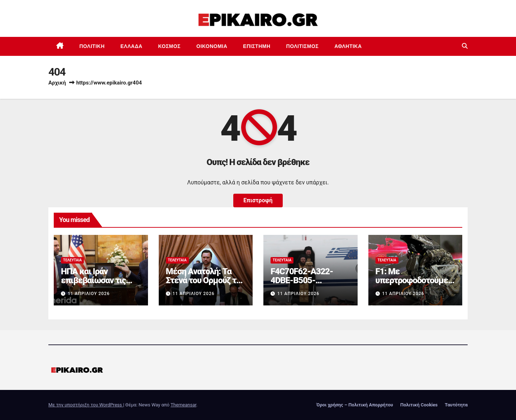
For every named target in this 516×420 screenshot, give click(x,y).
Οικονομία (212, 46)
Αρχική (57, 83)
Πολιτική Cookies (419, 405)
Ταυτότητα (456, 405)
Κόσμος (169, 46)
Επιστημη (257, 46)
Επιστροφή (258, 200)
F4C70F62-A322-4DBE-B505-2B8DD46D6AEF (302, 280)
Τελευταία (72, 260)
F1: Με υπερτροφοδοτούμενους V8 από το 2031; (414, 280)
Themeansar (183, 405)
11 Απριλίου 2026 (89, 294)
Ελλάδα (131, 46)
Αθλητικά (348, 46)
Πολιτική (92, 46)
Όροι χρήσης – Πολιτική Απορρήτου (355, 405)
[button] (465, 46)
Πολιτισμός (303, 46)
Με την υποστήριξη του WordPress (86, 405)
